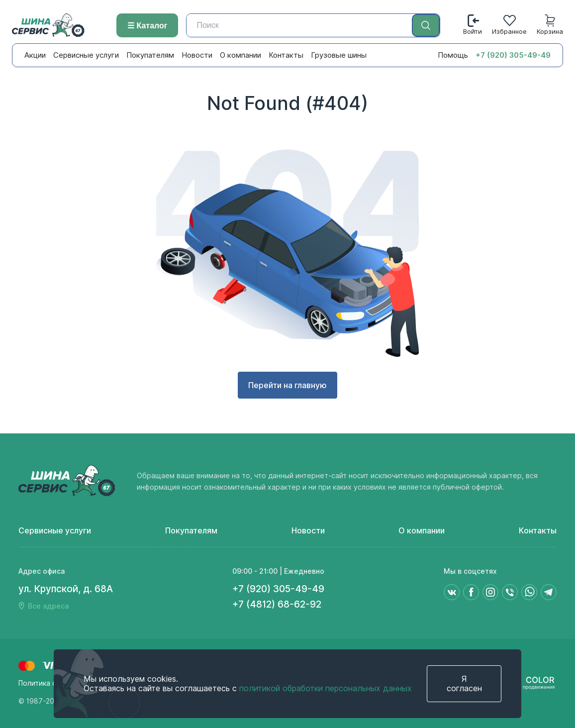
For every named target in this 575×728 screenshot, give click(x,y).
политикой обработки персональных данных (326, 688)
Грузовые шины (339, 55)
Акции (35, 55)
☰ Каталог (147, 26)
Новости (197, 55)
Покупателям (150, 55)
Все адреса (48, 606)
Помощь (453, 55)
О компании (240, 55)
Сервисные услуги (86, 55)
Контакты (286, 55)
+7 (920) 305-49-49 (513, 55)
